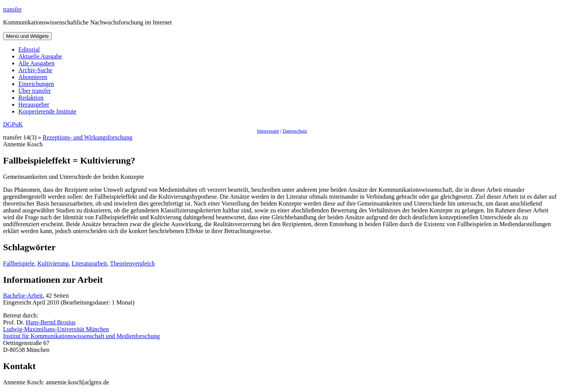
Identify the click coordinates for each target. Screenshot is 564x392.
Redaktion (31, 98)
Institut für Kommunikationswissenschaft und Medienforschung (81, 336)
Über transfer (35, 91)
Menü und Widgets (27, 36)
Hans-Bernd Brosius (51, 322)
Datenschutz (295, 131)
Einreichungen (36, 84)
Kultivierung (53, 263)
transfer (12, 9)
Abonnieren (33, 77)
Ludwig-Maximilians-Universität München (56, 329)
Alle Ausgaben (37, 63)
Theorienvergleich (132, 263)
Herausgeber (34, 104)
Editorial (29, 49)
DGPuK (13, 124)
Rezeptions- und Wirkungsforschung (88, 137)
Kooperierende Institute (47, 111)
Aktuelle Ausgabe (40, 56)
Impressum (268, 131)
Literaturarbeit (89, 263)
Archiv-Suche (35, 70)
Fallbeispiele (19, 263)
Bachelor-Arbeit (23, 296)
